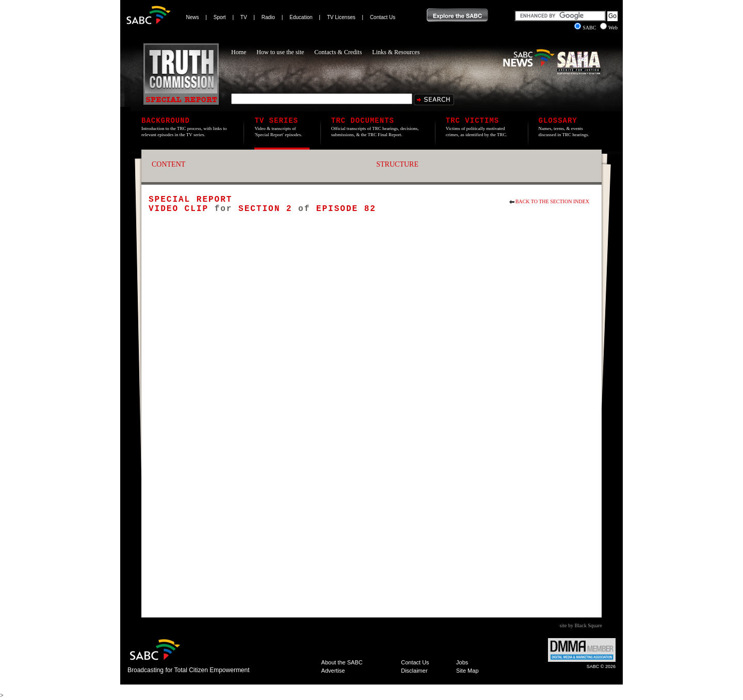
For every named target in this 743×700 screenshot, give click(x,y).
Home (239, 52)
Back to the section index (552, 201)
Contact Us (383, 17)
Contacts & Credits (338, 52)
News (193, 17)
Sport (220, 17)
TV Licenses (341, 17)
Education (301, 17)
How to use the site (280, 52)
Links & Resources (396, 52)
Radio (268, 17)
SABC (586, 28)
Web (609, 28)
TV (244, 17)
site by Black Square (581, 625)
